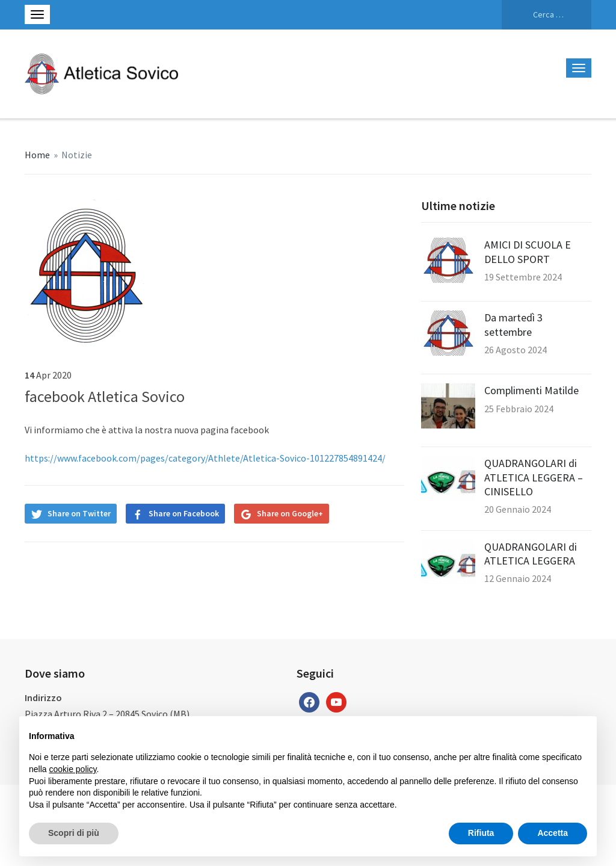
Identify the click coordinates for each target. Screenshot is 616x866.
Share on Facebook (184, 513)
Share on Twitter (79, 513)
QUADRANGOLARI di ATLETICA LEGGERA (531, 554)
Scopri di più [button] (74, 833)
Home (37, 155)
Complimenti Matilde (531, 390)
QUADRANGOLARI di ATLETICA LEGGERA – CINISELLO (534, 477)
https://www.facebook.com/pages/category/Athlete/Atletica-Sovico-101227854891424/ (205, 458)
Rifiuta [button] (481, 833)
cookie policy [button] (72, 769)
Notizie (77, 155)
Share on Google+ (290, 513)
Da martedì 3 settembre (513, 324)
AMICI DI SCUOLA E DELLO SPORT (528, 252)
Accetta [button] (553, 833)
